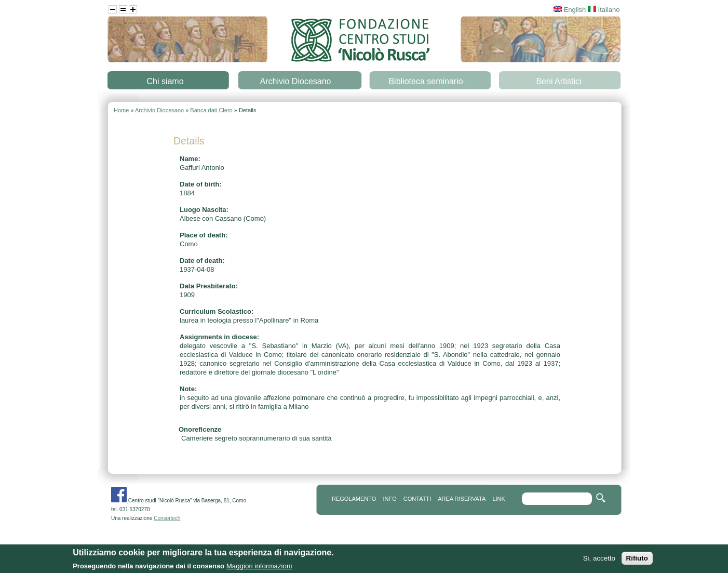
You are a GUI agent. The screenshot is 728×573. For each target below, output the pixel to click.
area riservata (462, 499)
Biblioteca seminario (426, 81)
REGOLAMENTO (354, 499)
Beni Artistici (558, 81)
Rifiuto (637, 559)
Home (121, 110)
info (389, 499)
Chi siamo (165, 81)
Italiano (604, 10)
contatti (417, 499)
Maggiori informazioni (259, 567)
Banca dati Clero (211, 110)
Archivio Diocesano (296, 81)
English (570, 10)
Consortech (167, 518)
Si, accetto (599, 559)
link (498, 499)
